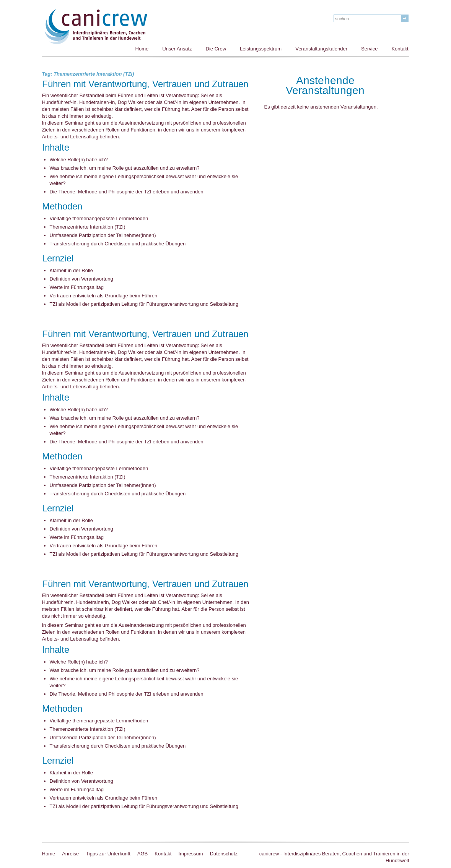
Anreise (70, 854)
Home (142, 49)
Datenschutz (224, 854)
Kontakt (400, 49)
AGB (142, 854)
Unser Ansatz (177, 49)
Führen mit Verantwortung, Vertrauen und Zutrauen (145, 84)
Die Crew (216, 49)
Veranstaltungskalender (321, 49)
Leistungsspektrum (261, 49)
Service (369, 49)
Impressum (190, 854)
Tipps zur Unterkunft (108, 854)
